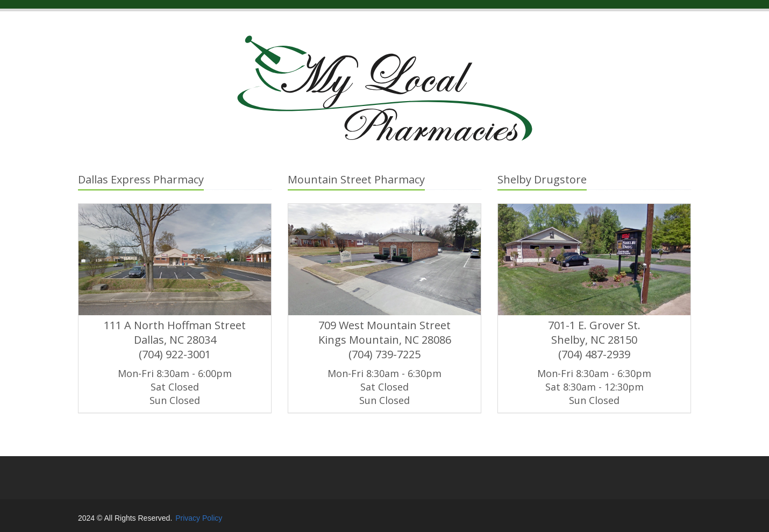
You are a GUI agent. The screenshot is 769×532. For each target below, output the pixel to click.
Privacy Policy (199, 518)
